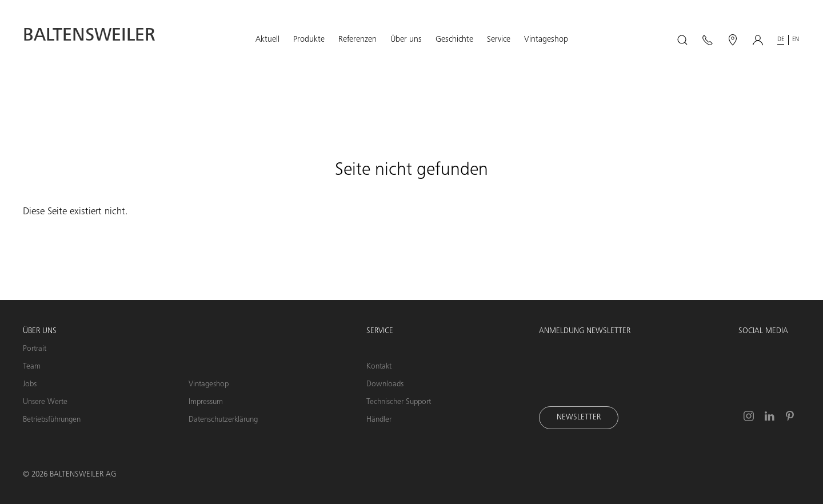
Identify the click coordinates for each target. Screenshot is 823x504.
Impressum (206, 402)
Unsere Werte (45, 402)
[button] (267, 40)
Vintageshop (209, 385)
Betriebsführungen (52, 420)
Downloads (385, 385)
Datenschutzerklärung (223, 420)
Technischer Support (399, 402)
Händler (379, 420)
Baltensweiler (89, 37)
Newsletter (579, 418)
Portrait (35, 349)
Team (32, 367)
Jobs (30, 385)
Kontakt (379, 367)
